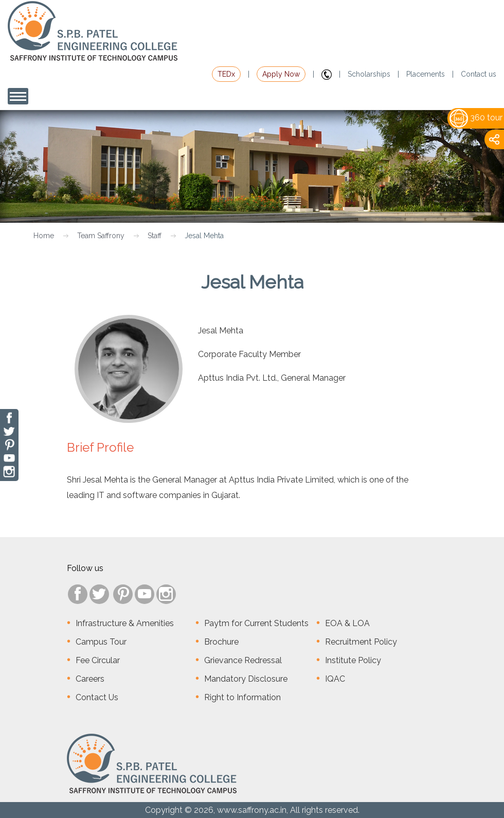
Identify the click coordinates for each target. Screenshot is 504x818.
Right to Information (242, 697)
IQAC (335, 679)
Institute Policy (353, 660)
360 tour (476, 118)
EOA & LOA (347, 623)
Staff (155, 236)
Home (44, 236)
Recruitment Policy (361, 642)
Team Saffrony (101, 236)
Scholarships (369, 74)
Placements (426, 74)
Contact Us (97, 697)
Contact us (479, 74)
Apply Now (281, 74)
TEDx (226, 74)
